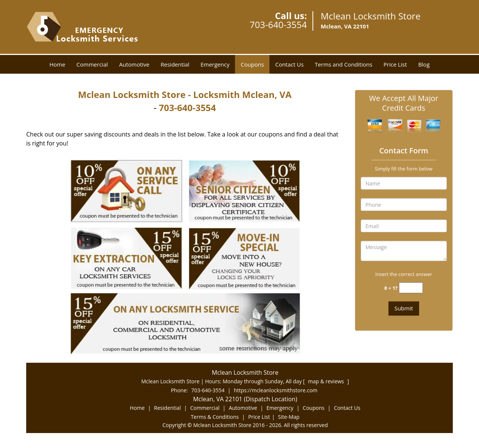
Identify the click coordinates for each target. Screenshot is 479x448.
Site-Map (289, 417)
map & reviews (327, 381)
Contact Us (289, 64)
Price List (395, 64)
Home (57, 64)
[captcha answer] (411, 288)
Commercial (92, 64)
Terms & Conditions (215, 417)
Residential (175, 64)
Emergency (215, 64)
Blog (424, 64)
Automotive (134, 64)
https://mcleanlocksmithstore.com (276, 390)
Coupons (252, 64)
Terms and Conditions (344, 64)
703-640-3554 (278, 24)
